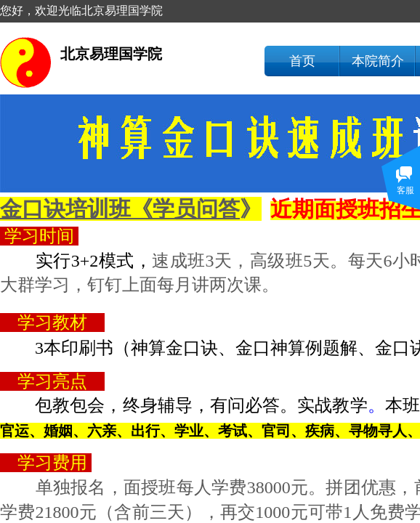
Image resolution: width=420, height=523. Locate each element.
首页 (302, 61)
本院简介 (378, 61)
